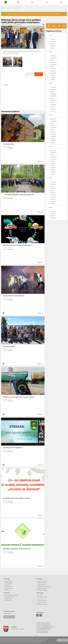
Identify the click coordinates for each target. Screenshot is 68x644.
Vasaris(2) (53, 109)
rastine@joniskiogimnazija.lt (45, 628)
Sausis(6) (53, 80)
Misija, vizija (7, 585)
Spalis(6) (53, 123)
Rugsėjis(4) (53, 157)
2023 (51, 115)
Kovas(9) (53, 138)
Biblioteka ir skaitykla (42, 590)
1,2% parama (40, 599)
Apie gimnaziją (8, 581)
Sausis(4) (53, 48)
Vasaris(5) (53, 46)
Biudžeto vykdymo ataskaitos (11, 595)
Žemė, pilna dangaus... (9, 346)
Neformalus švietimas (42, 583)
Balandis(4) (53, 105)
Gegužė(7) (53, 71)
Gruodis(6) (53, 88)
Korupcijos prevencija (42, 604)
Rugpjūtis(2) (54, 65)
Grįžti (6, 85)
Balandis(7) (53, 42)
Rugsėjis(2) (53, 218)
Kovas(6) (53, 199)
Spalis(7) (53, 60)
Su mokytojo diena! (8, 144)
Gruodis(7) (53, 119)
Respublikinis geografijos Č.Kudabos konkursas (17, 549)
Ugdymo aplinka (8, 583)
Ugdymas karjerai (41, 585)
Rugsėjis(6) (53, 62)
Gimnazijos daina (9, 587)
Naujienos (9, 8)
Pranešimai (16, 8)
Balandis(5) (53, 73)
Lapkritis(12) (54, 58)
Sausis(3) (53, 174)
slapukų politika (38, 642)
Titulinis (3, 8)
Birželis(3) (53, 193)
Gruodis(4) (53, 151)
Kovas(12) (53, 75)
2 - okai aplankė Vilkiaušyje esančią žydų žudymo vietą (19, 195)
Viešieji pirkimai (8, 599)
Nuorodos (40, 595)
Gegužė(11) (53, 134)
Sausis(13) (53, 111)
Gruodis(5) (53, 212)
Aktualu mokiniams (42, 602)
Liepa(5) (52, 67)
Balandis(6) (53, 136)
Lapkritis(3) (53, 184)
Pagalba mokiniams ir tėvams (44, 587)
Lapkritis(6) (53, 121)
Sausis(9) (53, 143)
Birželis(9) (53, 69)
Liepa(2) (52, 98)
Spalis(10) (53, 216)
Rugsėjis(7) (53, 125)
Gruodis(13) (54, 56)
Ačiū (39, 74)
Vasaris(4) (53, 172)
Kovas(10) (53, 107)
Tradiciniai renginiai (9, 588)
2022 (51, 146)
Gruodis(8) (53, 182)
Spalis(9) (53, 92)
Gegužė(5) (53, 39)
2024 (51, 83)
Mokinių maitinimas (42, 588)
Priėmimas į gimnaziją (42, 601)
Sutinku (60, 640)
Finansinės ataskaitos (10, 597)
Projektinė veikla (8, 601)
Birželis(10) (53, 100)
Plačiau (39, 161)
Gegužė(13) (53, 195)
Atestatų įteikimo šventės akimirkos (14, 296)
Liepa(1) (52, 191)
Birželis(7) (53, 163)
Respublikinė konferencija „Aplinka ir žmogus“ (16, 498)
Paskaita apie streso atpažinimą (12, 448)
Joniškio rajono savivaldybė (18, 629)
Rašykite (7, 617)
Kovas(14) (53, 44)
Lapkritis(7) (53, 90)
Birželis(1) (53, 132)
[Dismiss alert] (65, 14)
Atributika (7, 590)
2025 (51, 52)
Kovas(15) (53, 170)
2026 (51, 35)
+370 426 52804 (44, 627)
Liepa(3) (52, 161)
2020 (51, 207)
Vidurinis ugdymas (42, 581)
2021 (51, 178)
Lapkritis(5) (53, 153)
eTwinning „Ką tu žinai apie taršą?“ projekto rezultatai (19, 397)
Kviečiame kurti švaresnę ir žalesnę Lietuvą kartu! (18, 245)
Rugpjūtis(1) (54, 128)
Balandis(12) (54, 168)
